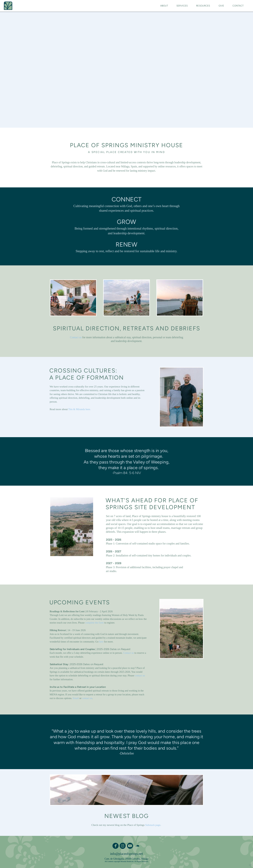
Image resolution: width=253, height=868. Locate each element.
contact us (140, 676)
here (101, 642)
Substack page (153, 825)
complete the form (95, 623)
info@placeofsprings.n (125, 854)
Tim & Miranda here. (80, 409)
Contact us (76, 337)
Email (76, 698)
